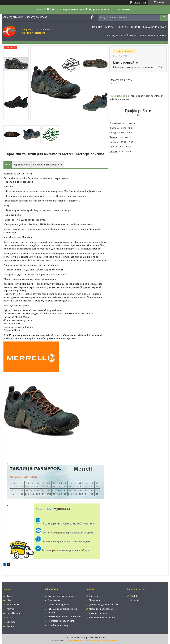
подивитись (125, 9)
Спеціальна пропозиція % (102, 618)
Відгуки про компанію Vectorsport (65, 617)
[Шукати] (164, 18)
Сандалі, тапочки (98, 613)
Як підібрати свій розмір (122, 36)
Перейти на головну (58, 625)
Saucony (11, 622)
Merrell (10, 609)
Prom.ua (101, 638)
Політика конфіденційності (105, 641)
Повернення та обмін (153, 36)
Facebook (135, 600)
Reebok (10, 626)
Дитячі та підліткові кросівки (104, 605)
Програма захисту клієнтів (61, 621)
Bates (10, 618)
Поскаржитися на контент (78, 641)
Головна (97, 27)
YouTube (135, 596)
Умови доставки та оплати (61, 596)
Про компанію (55, 600)
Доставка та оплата (154, 27)
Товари (109, 27)
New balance (13, 605)
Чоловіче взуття (97, 600)
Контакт (135, 27)
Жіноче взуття (96, 596)
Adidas (10, 596)
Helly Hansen (13, 613)
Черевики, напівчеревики (102, 609)
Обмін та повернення (59, 605)
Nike (9, 600)
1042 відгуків (140, 2)
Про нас (123, 27)
